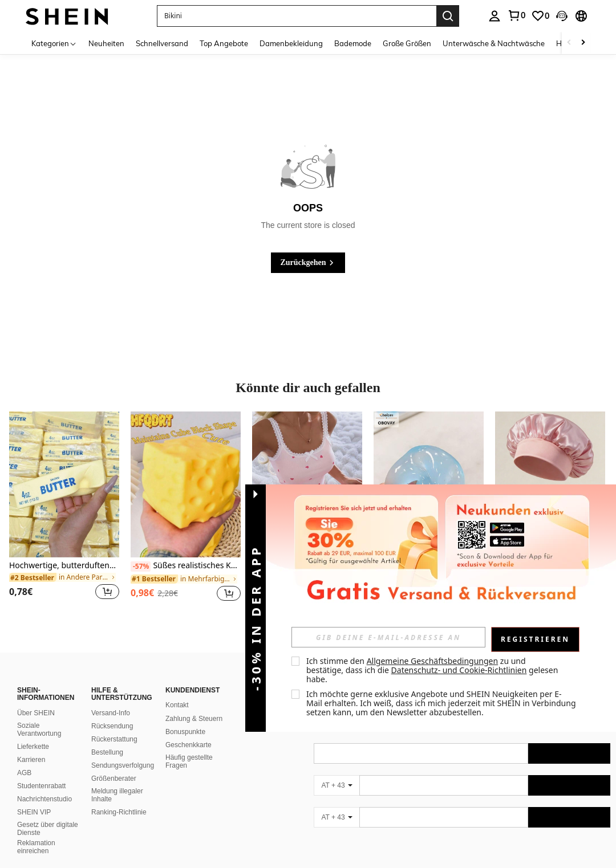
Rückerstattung (114, 739)
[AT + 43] (337, 785)
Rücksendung (112, 726)
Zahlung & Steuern (194, 719)
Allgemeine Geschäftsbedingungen (433, 661)
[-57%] (141, 567)
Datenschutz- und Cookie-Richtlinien (459, 670)
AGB (24, 773)
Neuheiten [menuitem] (106, 43)
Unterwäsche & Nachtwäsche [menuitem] (494, 43)
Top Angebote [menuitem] (224, 43)
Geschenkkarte (189, 745)
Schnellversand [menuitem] (162, 43)
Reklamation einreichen (36, 847)
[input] (388, 637)
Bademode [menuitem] (353, 43)
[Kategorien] (54, 43)
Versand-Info (111, 713)
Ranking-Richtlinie (119, 812)
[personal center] (495, 16)
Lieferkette (33, 747)
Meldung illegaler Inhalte (117, 795)
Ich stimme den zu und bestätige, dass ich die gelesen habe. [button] (433, 670)
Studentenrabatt (41, 786)
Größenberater (114, 779)
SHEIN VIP (34, 812)
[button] (297, 16)
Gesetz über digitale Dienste (48, 829)
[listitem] (64, 513)
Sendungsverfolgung (123, 765)
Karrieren (31, 760)
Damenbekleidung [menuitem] (291, 43)
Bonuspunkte (185, 732)
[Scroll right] (583, 43)
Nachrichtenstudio (44, 799)
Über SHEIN (36, 713)
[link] (516, 15)
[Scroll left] (569, 43)
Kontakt (177, 705)
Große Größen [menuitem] (407, 43)
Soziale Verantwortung (39, 730)
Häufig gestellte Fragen (189, 761)
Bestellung (107, 752)
